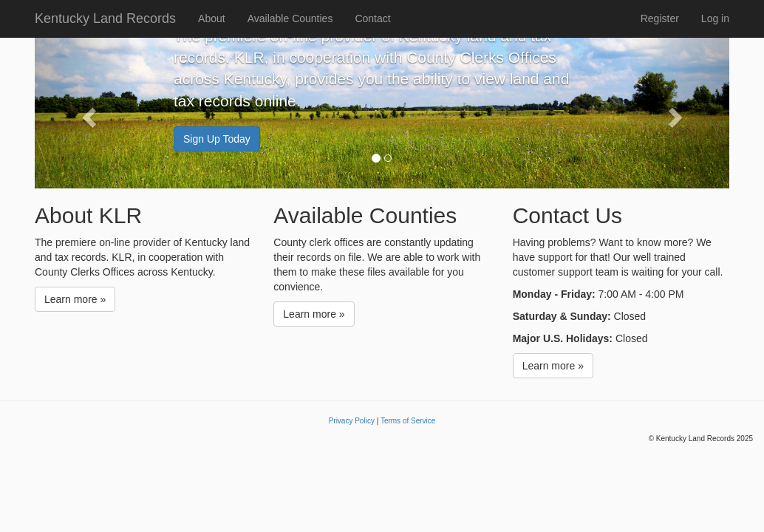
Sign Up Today (217, 139)
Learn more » (75, 299)
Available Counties (290, 18)
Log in (715, 18)
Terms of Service (408, 421)
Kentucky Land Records (105, 18)
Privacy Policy (352, 421)
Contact (372, 18)
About (212, 18)
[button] (87, 113)
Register (660, 18)
